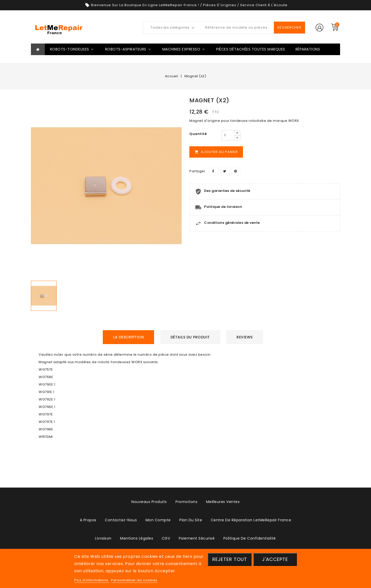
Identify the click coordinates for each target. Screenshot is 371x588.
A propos (88, 520)
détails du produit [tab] (190, 337)
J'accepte (275, 559)
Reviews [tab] (245, 337)
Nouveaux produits (149, 502)
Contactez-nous (121, 520)
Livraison (103, 538)
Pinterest (236, 171)
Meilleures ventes (223, 502)
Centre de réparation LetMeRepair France (251, 520)
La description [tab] (128, 337)
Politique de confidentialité (250, 538)
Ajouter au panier (216, 152)
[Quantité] (228, 135)
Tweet (225, 171)
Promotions (186, 502)
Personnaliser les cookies (134, 580)
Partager (214, 171)
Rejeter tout (230, 559)
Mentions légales (137, 538)
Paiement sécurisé (197, 538)
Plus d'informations (92, 580)
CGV (166, 538)
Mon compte (158, 520)
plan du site (191, 520)
